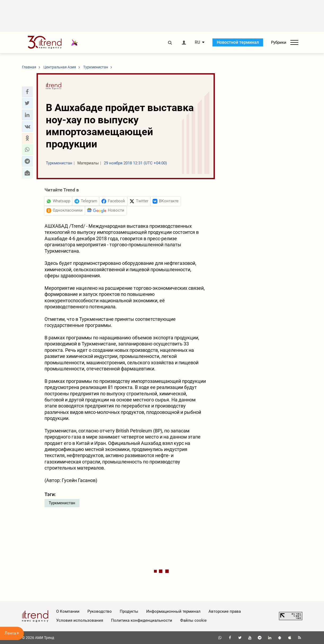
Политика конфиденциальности (142, 620)
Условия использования (80, 620)
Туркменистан (62, 503)
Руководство (100, 611)
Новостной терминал (238, 42)
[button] (27, 92)
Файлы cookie (193, 620)
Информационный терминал (173, 611)
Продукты (129, 611)
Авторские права (225, 611)
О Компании (68, 611)
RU (197, 42)
